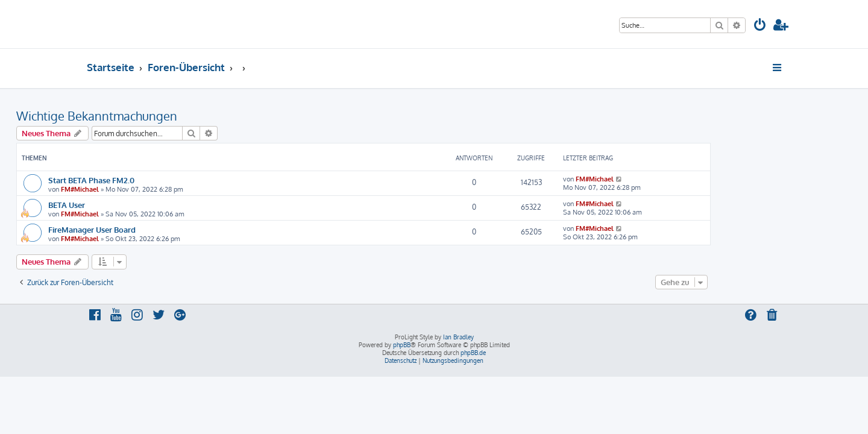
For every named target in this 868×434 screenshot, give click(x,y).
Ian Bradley (458, 337)
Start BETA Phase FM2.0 (162, 180)
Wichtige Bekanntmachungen (167, 116)
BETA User (137, 205)
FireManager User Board (162, 229)
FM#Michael (150, 189)
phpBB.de (473, 353)
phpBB (402, 345)
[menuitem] (760, 26)
